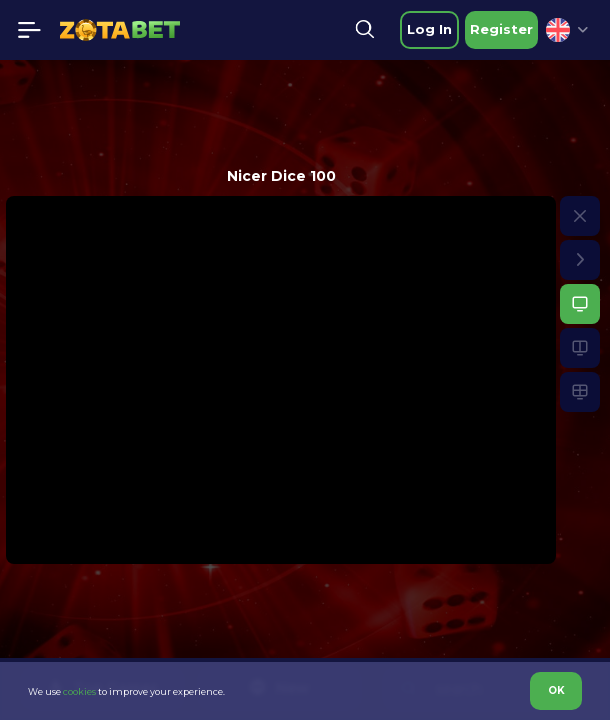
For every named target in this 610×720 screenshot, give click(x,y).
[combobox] (567, 30)
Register (501, 29)
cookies (79, 691)
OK (556, 690)
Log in (429, 29)
